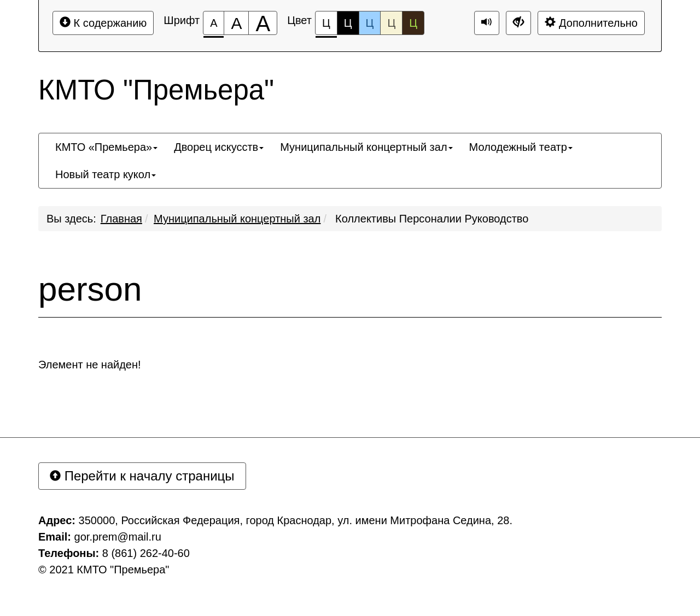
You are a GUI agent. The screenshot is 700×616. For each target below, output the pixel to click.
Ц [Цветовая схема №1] (326, 26)
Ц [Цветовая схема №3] (370, 23)
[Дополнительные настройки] (518, 23)
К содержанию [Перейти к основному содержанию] (103, 23)
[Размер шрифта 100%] (214, 23)
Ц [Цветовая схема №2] (348, 23)
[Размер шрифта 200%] (263, 23)
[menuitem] (106, 147)
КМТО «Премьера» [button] (106, 147)
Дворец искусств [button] (219, 147)
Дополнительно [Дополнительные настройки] (591, 23)
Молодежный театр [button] (521, 147)
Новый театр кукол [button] (106, 174)
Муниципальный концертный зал (237, 219)
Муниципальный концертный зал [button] (366, 147)
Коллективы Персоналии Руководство (431, 219)
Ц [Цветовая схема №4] (391, 23)
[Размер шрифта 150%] (236, 23)
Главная (121, 219)
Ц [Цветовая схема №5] (413, 23)
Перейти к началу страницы (142, 476)
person (90, 289)
